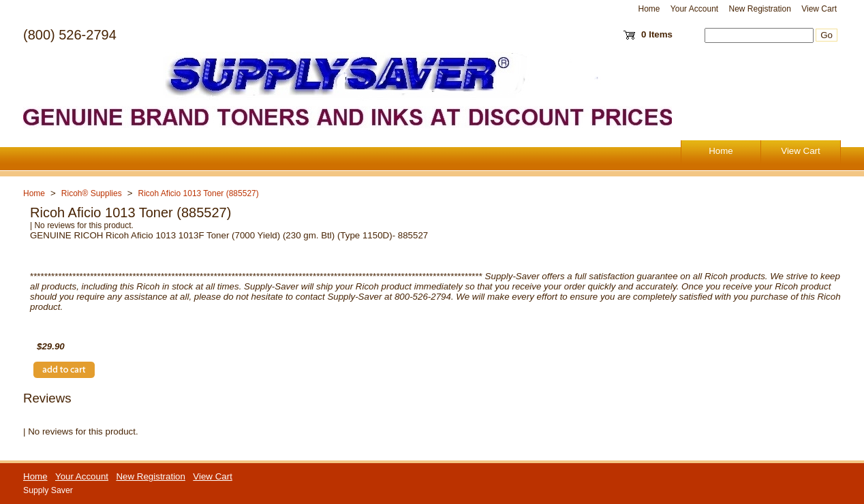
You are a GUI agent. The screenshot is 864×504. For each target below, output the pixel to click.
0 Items (657, 34)
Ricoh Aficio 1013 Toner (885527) (199, 193)
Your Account (694, 9)
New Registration (759, 9)
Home (649, 9)
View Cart (819, 9)
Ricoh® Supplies (92, 193)
